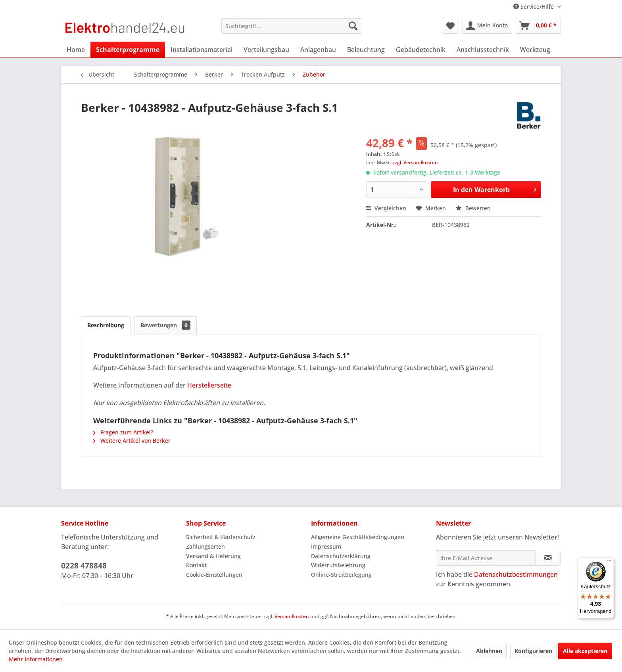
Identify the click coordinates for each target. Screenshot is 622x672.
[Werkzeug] (535, 50)
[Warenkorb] (538, 26)
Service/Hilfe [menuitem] (534, 7)
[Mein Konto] (487, 26)
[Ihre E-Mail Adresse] (486, 558)
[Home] (76, 50)
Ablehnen (489, 651)
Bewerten (473, 208)
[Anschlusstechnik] (483, 50)
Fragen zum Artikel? (123, 432)
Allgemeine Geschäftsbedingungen (358, 537)
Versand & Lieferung (213, 556)
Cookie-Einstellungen (214, 575)
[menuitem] (291, 26)
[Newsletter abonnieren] (548, 558)
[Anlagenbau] (318, 50)
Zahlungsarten (205, 546)
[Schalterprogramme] (128, 50)
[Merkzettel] (450, 26)
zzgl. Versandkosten (415, 162)
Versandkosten (292, 616)
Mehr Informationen (36, 659)
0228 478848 (84, 566)
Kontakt (196, 565)
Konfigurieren (533, 651)
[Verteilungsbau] (266, 50)
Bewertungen (165, 325)
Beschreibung (106, 325)
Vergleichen (386, 208)
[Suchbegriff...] (291, 26)
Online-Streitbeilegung (341, 575)
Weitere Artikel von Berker (132, 441)
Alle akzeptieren (585, 651)
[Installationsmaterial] (202, 50)
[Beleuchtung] (366, 50)
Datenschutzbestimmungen (516, 574)
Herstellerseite (209, 385)
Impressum (326, 546)
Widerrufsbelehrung (338, 565)
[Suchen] (353, 26)
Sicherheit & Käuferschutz (221, 537)
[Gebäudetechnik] (421, 50)
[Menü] (609, 562)
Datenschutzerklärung (341, 556)
